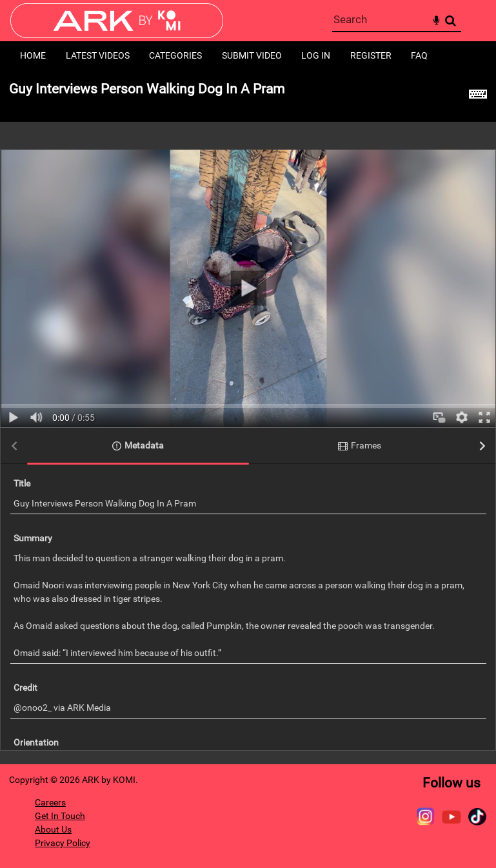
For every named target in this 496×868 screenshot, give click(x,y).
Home (33, 55)
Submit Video (252, 55)
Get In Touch (60, 816)
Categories (175, 55)
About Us (53, 829)
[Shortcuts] (478, 96)
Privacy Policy (63, 843)
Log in (316, 55)
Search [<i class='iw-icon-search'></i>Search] (451, 20)
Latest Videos (98, 55)
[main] (248, 417)
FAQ (419, 55)
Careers (50, 802)
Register (371, 55)
